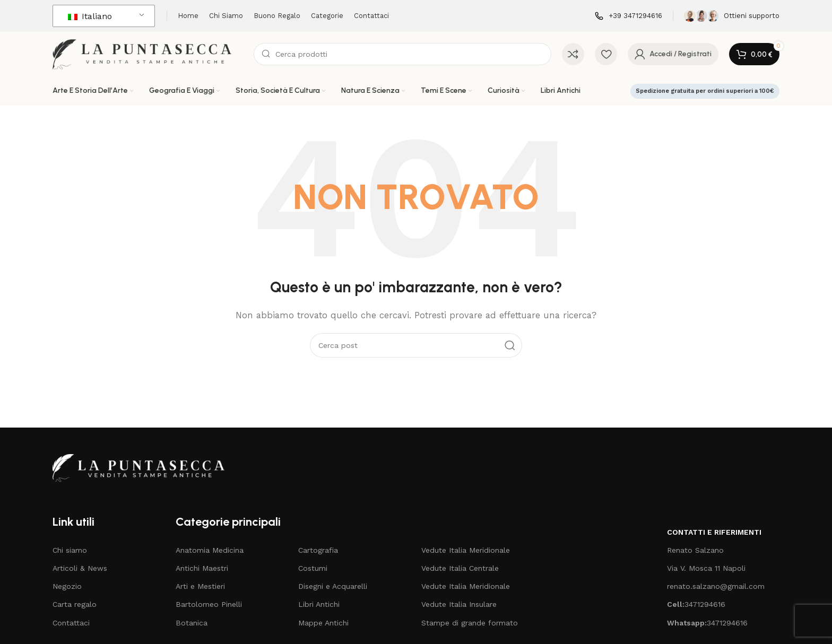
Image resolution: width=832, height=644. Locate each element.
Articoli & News (80, 568)
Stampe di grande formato (470, 623)
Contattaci (71, 623)
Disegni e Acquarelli (333, 586)
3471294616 (696, 604)
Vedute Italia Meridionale (466, 550)
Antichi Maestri (202, 568)
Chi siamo (70, 550)
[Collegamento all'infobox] (629, 16)
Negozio (67, 586)
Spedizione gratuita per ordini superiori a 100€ (705, 91)
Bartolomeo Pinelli (209, 604)
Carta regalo (75, 604)
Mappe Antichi (323, 623)
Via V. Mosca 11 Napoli (706, 568)
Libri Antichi (319, 604)
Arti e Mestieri (200, 586)
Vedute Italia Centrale (460, 568)
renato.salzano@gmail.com (716, 586)
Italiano (90, 16)
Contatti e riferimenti (714, 532)
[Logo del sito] (148, 54)
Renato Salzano (695, 550)
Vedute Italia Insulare (459, 604)
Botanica (192, 623)
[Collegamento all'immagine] (144, 467)
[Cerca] (402, 54)
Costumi (313, 568)
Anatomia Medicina (210, 550)
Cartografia (318, 550)
